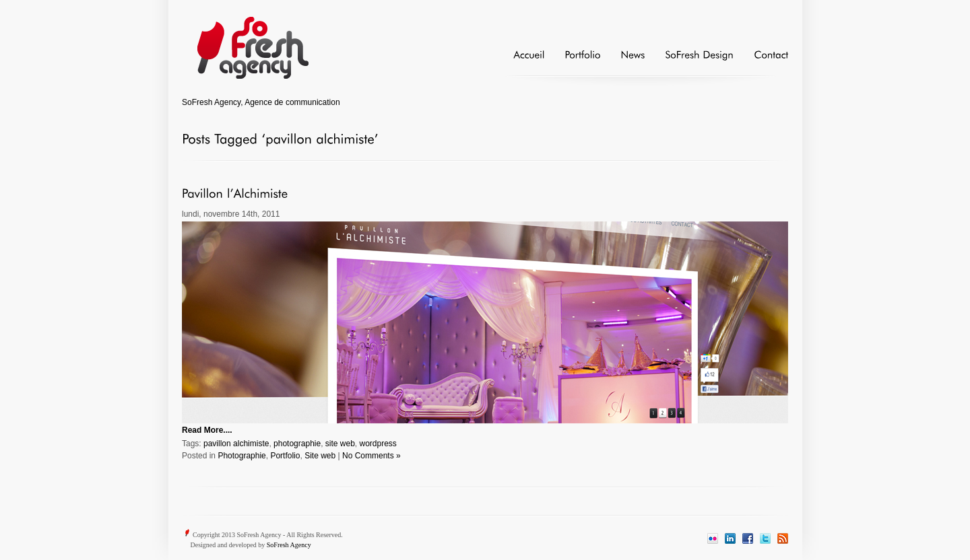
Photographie (241, 456)
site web (340, 444)
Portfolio (285, 456)
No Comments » (371, 456)
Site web (320, 456)
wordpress (378, 444)
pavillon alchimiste (236, 444)
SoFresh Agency (289, 545)
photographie (297, 444)
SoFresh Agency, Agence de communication (261, 102)
